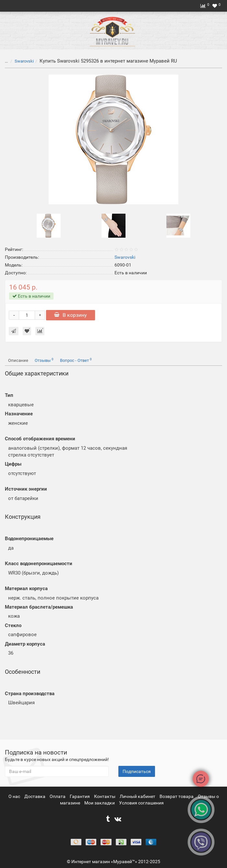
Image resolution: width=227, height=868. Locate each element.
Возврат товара (177, 796)
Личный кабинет (138, 796)
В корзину (71, 315)
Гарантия (80, 796)
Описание (18, 360)
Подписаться (137, 771)
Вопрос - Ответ (76, 360)
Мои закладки (100, 803)
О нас (15, 796)
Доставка (35, 796)
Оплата (58, 796)
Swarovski (24, 61)
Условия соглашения (141, 803)
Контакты (105, 796)
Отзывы (44, 360)
